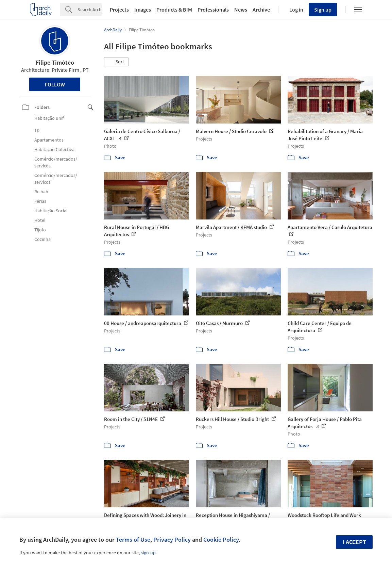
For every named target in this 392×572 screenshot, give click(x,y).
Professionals (213, 10)
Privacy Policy (172, 540)
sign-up (148, 553)
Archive (261, 10)
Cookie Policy (221, 540)
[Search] (90, 10)
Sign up (323, 10)
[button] (116, 62)
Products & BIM (174, 10)
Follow (55, 84)
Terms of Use (133, 540)
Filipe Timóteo (55, 62)
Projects (119, 10)
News (241, 10)
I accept (354, 542)
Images (143, 10)
